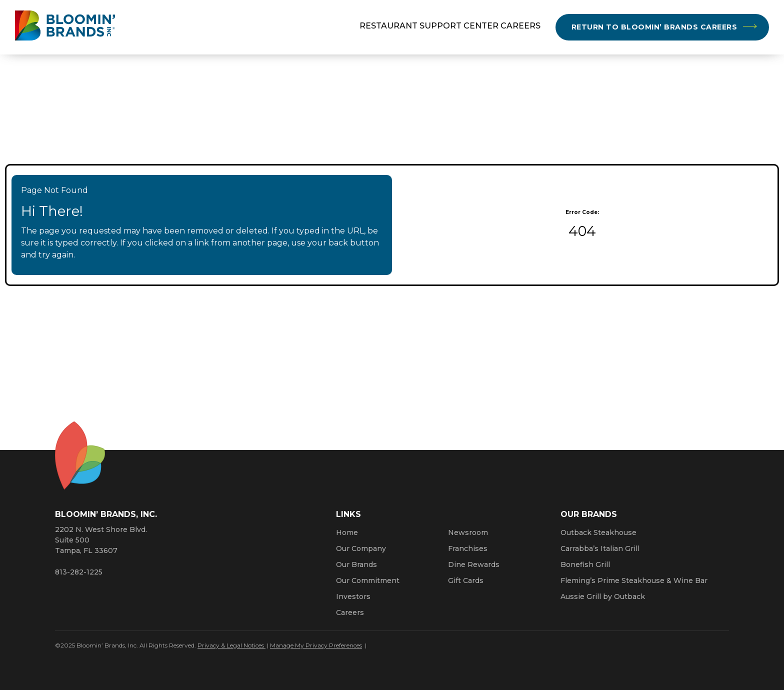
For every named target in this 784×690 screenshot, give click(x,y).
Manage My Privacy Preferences (316, 645)
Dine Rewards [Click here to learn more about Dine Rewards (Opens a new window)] (474, 564)
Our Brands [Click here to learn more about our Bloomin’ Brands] (356, 564)
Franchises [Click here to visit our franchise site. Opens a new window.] (468, 548)
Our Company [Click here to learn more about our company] (361, 548)
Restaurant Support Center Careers (450, 26)
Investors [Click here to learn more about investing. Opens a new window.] (353, 596)
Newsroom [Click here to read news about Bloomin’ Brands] (468, 532)
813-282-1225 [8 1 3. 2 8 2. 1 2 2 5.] (79, 572)
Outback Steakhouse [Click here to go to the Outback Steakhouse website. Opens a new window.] (598, 532)
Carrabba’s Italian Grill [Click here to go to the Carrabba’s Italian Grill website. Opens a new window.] (600, 548)
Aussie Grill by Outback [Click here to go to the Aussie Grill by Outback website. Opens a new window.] (603, 596)
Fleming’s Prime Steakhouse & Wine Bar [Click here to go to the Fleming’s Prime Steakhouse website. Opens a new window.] (634, 580)
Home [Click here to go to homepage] (347, 532)
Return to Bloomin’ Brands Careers (654, 27)
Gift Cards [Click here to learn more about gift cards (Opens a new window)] (466, 580)
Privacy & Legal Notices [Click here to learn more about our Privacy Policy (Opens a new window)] (231, 645)
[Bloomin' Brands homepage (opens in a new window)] (65, 27)
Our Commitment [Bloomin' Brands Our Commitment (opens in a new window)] (368, 580)
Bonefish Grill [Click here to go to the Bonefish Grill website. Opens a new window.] (585, 564)
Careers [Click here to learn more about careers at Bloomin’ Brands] (350, 612)
